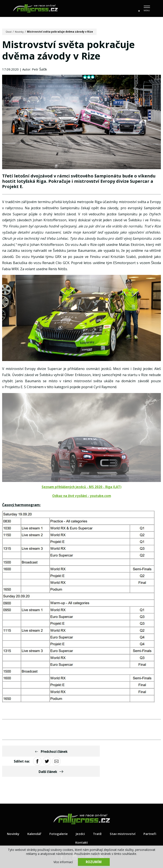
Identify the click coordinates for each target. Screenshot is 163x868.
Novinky (20, 32)
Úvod (9, 32)
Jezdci (91, 815)
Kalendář (44, 815)
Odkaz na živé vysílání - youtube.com (81, 498)
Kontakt (93, 824)
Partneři (71, 824)
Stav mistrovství (135, 815)
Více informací (63, 862)
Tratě (108, 815)
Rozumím (94, 862)
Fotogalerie (69, 815)
